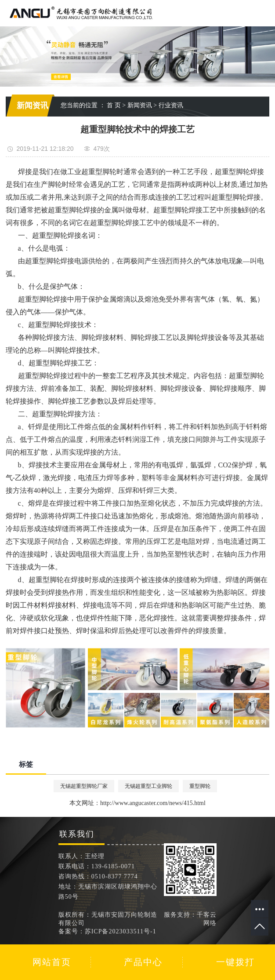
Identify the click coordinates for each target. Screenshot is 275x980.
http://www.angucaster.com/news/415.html (153, 803)
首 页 (114, 105)
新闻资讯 (140, 105)
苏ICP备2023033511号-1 (121, 931)
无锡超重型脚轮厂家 (84, 786)
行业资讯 (171, 105)
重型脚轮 (200, 786)
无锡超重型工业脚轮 (148, 786)
